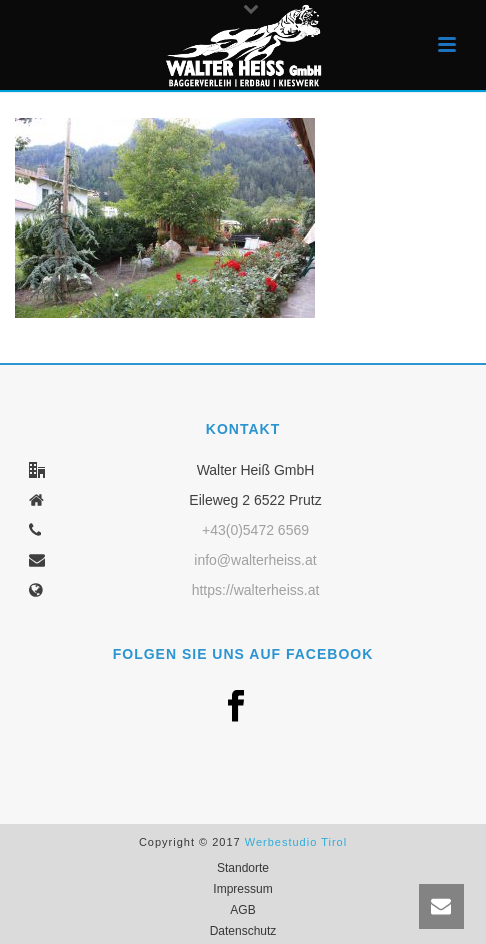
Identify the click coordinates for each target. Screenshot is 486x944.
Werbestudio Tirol (296, 842)
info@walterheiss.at (255, 560)
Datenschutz (243, 931)
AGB (242, 910)
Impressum (242, 889)
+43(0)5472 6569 (255, 530)
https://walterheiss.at (256, 590)
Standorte (243, 868)
